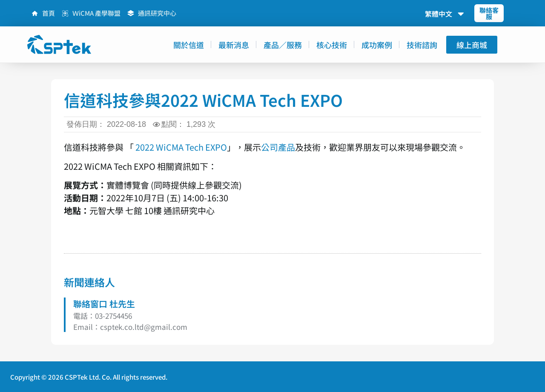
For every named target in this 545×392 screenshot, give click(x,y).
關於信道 (189, 45)
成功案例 (377, 45)
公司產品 (278, 147)
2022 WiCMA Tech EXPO (181, 147)
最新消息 (234, 45)
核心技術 (332, 45)
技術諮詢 (422, 45)
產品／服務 (283, 45)
